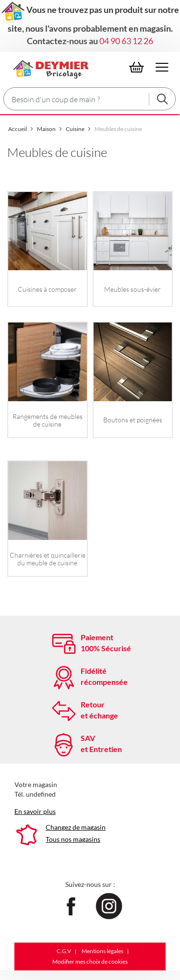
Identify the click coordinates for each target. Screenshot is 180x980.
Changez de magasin (76, 827)
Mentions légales (102, 951)
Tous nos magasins (73, 839)
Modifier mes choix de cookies (90, 962)
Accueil (18, 129)
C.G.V (64, 951)
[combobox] (90, 99)
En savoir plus (35, 811)
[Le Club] (49, 68)
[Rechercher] (162, 99)
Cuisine (76, 129)
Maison (47, 129)
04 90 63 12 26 (126, 41)
